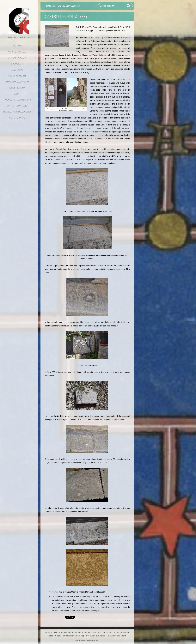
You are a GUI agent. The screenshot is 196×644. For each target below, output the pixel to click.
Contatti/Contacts (17, 106)
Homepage (17, 46)
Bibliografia (17, 64)
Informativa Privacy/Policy (17, 112)
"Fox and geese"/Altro (17, 82)
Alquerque (17, 70)
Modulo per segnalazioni (17, 100)
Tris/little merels (17, 76)
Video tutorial (17, 118)
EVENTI (17, 94)
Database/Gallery (17, 58)
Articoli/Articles (17, 52)
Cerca (129, 6)
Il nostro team (17, 88)
